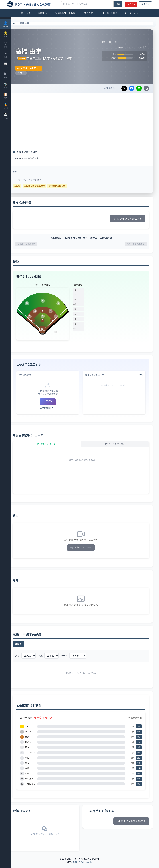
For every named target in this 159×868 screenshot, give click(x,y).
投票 (139, 731)
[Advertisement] (85, 116)
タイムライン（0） (117, 447)
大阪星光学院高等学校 (43, 186)
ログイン (131, 4)
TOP (20, 23)
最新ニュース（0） (53, 447)
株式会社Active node (82, 866)
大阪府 (25, 186)
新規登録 (145, 4)
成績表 (27, 648)
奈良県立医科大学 (65, 186)
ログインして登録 (85, 552)
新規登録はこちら (54, 409)
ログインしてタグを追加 (36, 180)
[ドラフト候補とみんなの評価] (33, 4)
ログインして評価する (128, 219)
